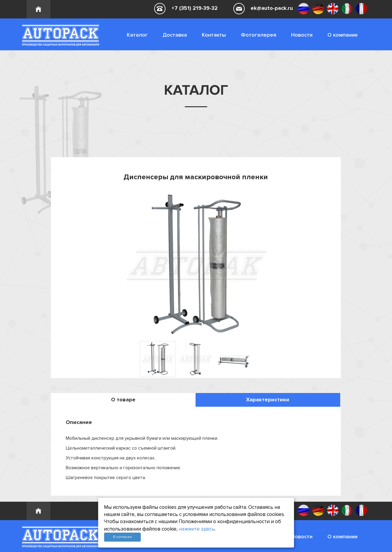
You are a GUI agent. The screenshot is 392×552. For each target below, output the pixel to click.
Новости (302, 35)
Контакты (214, 35)
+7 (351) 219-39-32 (195, 8)
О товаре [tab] (123, 400)
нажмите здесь (197, 529)
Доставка (175, 35)
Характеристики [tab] (268, 400)
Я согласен (122, 537)
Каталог (137, 35)
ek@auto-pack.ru (272, 8)
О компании (342, 35)
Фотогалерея (259, 35)
